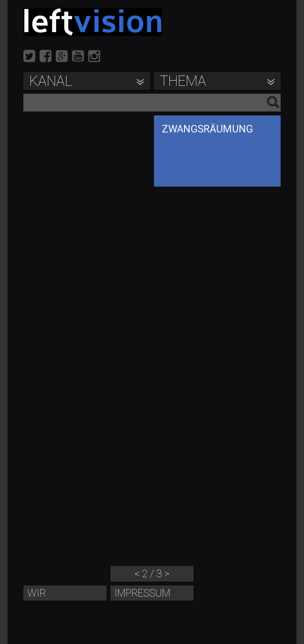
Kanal (51, 81)
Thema (183, 81)
